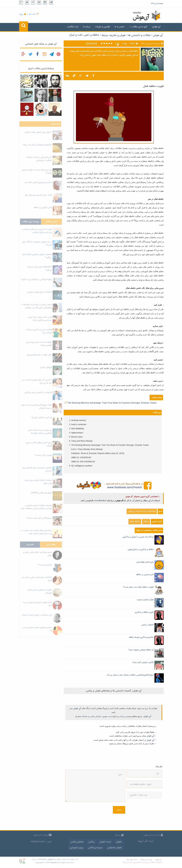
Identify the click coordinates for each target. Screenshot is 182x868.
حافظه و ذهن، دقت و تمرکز (84, 35)
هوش (129, 716)
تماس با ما (119, 27)
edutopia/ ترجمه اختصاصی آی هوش (142, 511)
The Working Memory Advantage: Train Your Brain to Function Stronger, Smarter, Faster (112, 403)
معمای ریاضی (96, 716)
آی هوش (156, 27)
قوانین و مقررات (102, 27)
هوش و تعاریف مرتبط (114, 35)
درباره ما (87, 27)
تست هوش (107, 716)
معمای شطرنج (81, 716)
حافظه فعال (135, 522)
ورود (21, 14)
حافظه (146, 522)
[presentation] (139, 813)
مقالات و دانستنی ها (139, 35)
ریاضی (121, 716)
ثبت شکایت (73, 27)
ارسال (119, 810)
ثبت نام (32, 14)
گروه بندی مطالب (138, 27)
